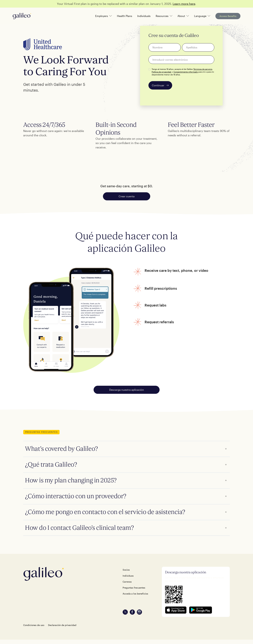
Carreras (127, 582)
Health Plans (125, 16)
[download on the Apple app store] (176, 610)
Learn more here (184, 4)
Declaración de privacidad (62, 625)
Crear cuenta (127, 196)
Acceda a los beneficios (135, 594)
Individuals (144, 16)
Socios (126, 570)
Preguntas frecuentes (134, 588)
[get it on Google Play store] (201, 610)
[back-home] (68, 574)
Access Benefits (228, 16)
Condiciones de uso (34, 625)
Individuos (128, 576)
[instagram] (139, 612)
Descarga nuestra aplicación (127, 390)
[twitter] (125, 612)
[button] (104, 16)
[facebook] (132, 612)
